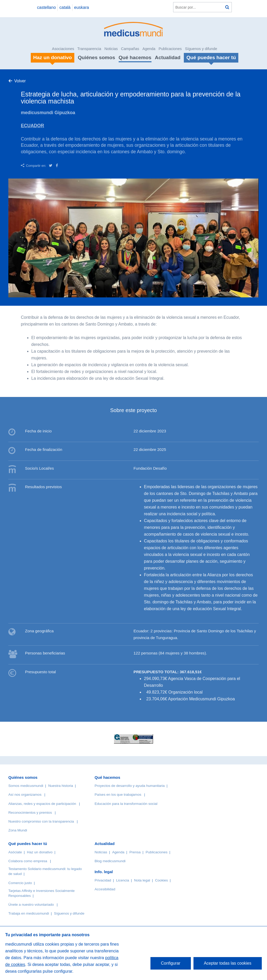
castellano (46, 7)
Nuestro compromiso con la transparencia (41, 821)
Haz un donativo (40, 852)
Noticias (111, 49)
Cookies (162, 880)
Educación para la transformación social (126, 804)
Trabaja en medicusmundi (29, 913)
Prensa (135, 852)
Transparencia (89, 49)
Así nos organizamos (25, 795)
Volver (20, 81)
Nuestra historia (61, 786)
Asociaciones (63, 49)
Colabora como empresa (28, 861)
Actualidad (168, 57)
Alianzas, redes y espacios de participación (42, 804)
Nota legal (142, 880)
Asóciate (15, 852)
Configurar (171, 963)
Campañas (130, 49)
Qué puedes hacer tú (28, 844)
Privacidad (103, 880)
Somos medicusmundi (26, 786)
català (65, 7)
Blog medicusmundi (110, 861)
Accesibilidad (105, 889)
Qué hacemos (135, 57)
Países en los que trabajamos (118, 795)
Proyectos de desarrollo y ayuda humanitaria (130, 786)
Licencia (123, 880)
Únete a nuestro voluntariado (31, 905)
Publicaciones (170, 49)
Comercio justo (20, 883)
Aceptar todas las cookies (228, 963)
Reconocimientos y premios (30, 813)
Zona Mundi (18, 830)
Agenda (149, 49)
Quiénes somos (96, 57)
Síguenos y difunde (201, 49)
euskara (81, 7)
